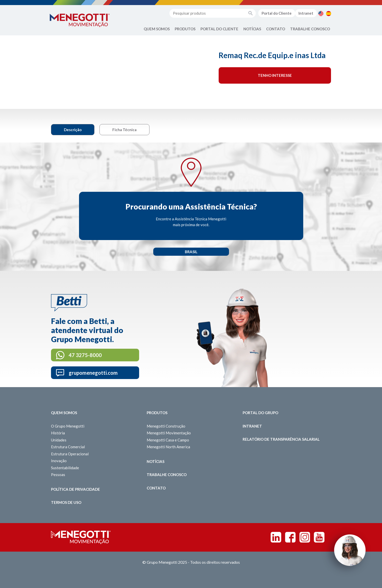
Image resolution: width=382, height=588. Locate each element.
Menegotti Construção (166, 426)
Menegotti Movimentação (169, 433)
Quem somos (64, 413)
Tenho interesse (275, 75)
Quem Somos (157, 29)
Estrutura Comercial (68, 447)
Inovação (59, 461)
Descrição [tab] (73, 130)
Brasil (191, 252)
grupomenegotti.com (93, 373)
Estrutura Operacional (70, 454)
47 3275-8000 (85, 355)
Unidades (59, 440)
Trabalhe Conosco (310, 29)
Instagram (305, 537)
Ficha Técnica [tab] (124, 130)
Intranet (306, 13)
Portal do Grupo (260, 413)
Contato (276, 29)
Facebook (290, 537)
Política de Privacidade (75, 489)
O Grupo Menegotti (68, 426)
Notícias (252, 29)
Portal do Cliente (277, 13)
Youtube (319, 537)
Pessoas (58, 475)
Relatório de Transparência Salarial (281, 439)
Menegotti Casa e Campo (168, 440)
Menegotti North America (168, 447)
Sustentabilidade (65, 468)
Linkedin (276, 537)
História (58, 433)
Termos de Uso (66, 502)
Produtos (185, 29)
